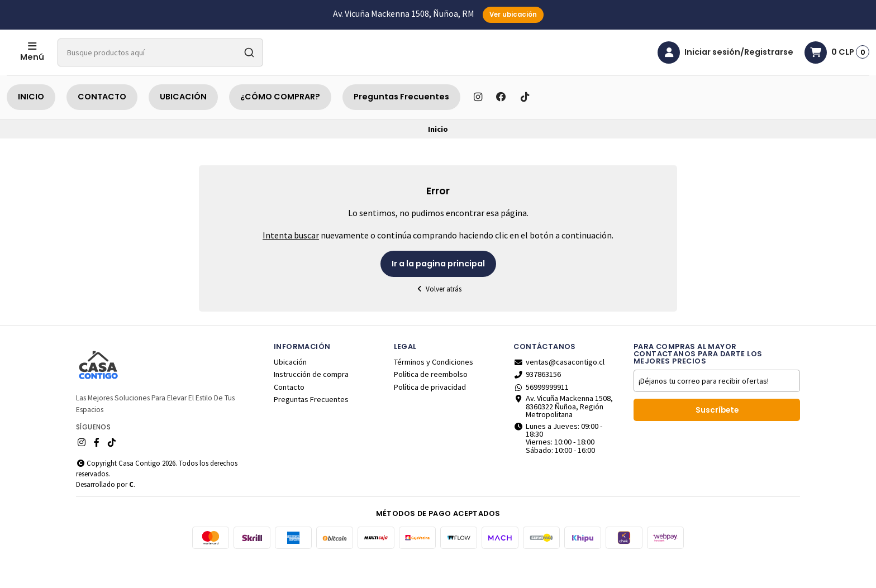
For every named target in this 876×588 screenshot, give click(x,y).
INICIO (31, 125)
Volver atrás (438, 317)
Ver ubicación (513, 15)
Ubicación (290, 390)
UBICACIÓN (183, 125)
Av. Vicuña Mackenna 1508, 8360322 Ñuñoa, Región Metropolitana (563, 434)
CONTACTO (102, 125)
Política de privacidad (430, 415)
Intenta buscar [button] (291, 263)
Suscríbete (717, 438)
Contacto (289, 415)
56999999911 (541, 415)
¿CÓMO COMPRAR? (280, 125)
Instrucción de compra (311, 402)
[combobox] (205, 66)
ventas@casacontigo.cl (559, 390)
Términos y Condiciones (434, 390)
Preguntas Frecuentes (401, 125)
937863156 (537, 402)
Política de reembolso (431, 402)
